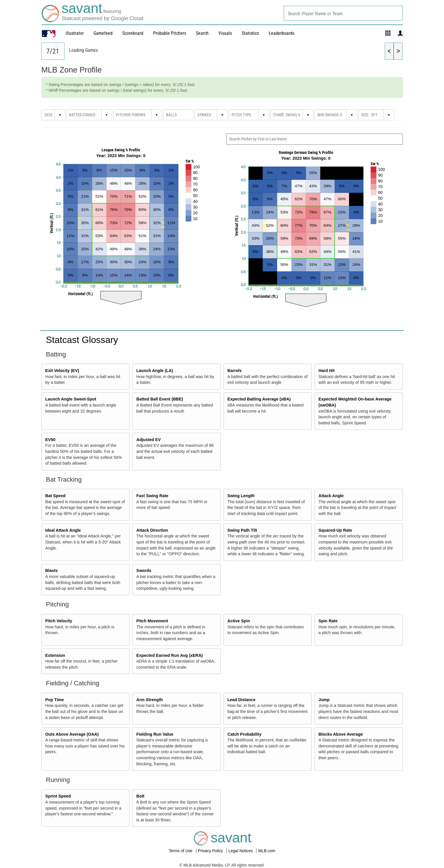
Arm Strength (150, 700)
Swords (144, 571)
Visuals (225, 33)
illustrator (75, 33)
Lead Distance (241, 700)
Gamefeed (103, 33)
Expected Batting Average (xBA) (259, 399)
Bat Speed (55, 496)
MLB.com (267, 851)
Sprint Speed (58, 796)
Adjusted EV (149, 440)
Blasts (51, 571)
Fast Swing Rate (152, 496)
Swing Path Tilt (242, 530)
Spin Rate (328, 621)
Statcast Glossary (82, 340)
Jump (324, 700)
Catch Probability (244, 734)
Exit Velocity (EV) (62, 371)
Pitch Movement (152, 621)
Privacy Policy (211, 851)
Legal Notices (241, 851)
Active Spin (239, 621)
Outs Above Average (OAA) (72, 734)
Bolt (140, 796)
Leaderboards (282, 33)
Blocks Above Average (341, 734)
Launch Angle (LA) (155, 371)
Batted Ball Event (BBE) (160, 399)
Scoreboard (133, 33)
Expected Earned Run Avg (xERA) (170, 655)
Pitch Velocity (59, 621)
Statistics (250, 33)
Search (202, 33)
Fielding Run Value (155, 734)
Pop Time (55, 700)
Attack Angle (331, 496)
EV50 (50, 440)
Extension (55, 655)
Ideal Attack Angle (63, 530)
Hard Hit (327, 371)
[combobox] (343, 13)
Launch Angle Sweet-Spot (71, 399)
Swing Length (241, 496)
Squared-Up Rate (335, 530)
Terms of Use (181, 851)
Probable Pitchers (170, 33)
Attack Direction (152, 530)
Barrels (235, 371)
